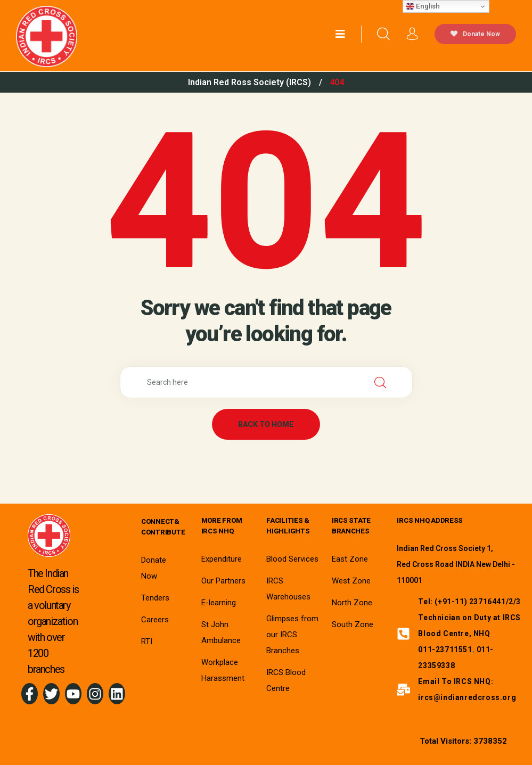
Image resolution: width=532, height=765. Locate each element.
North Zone (352, 603)
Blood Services (292, 559)
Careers (155, 620)
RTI (147, 641)
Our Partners (223, 581)
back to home (266, 424)
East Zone (350, 559)
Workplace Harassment (223, 670)
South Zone (353, 624)
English (423, 6)
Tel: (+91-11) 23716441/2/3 (469, 602)
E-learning (219, 603)
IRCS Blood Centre (286, 680)
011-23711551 (445, 649)
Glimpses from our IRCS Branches (292, 635)
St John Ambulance (221, 632)
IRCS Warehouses (288, 589)
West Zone (351, 581)
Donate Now (475, 34)
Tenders (155, 598)
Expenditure (222, 559)
